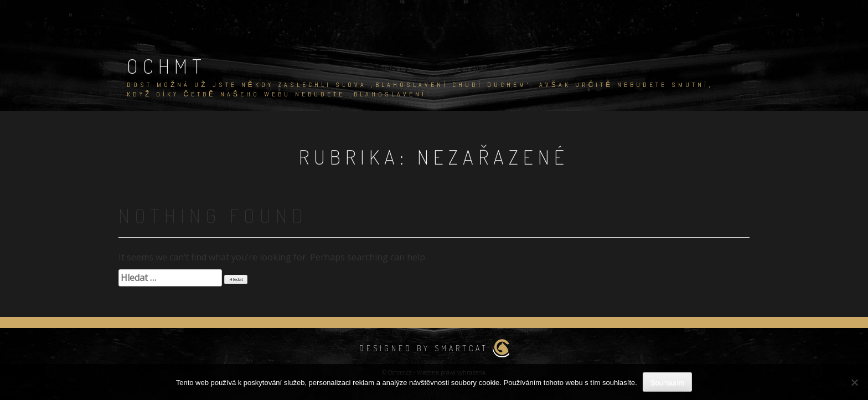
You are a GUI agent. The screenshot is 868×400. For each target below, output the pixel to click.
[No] (854, 382)
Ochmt (167, 66)
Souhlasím (667, 383)
